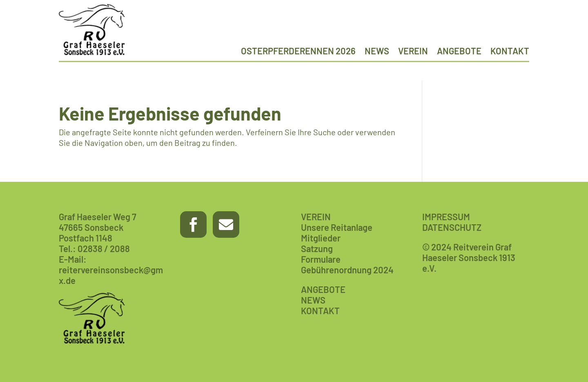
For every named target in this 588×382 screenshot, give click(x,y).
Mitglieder (321, 238)
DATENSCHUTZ (452, 227)
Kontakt (510, 52)
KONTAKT (320, 311)
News (377, 52)
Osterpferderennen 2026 (298, 52)
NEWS (313, 300)
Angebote (459, 52)
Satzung (317, 248)
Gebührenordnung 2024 (347, 270)
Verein (413, 52)
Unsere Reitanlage (337, 227)
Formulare (321, 259)
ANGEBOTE (323, 289)
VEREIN (316, 217)
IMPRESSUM (446, 217)
